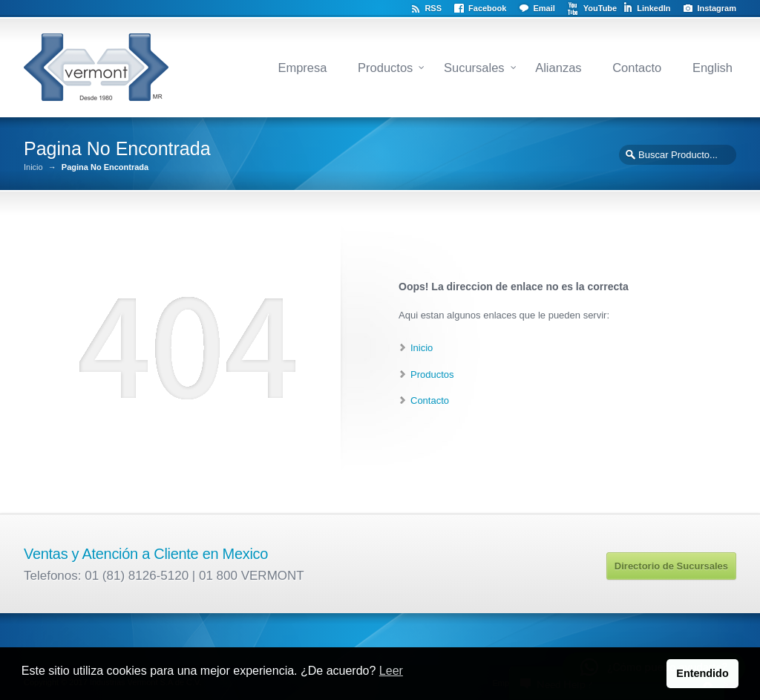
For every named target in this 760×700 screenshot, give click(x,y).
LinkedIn (653, 8)
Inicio (33, 167)
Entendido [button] (702, 673)
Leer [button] (391, 671)
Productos (385, 68)
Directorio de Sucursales (671, 566)
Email (544, 8)
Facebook (487, 8)
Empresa (302, 68)
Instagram (717, 8)
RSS (433, 8)
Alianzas (558, 68)
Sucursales (474, 68)
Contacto (637, 68)
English (712, 68)
